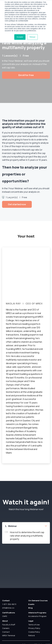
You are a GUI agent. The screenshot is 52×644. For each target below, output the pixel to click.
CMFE (5, 616)
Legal (31, 621)
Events (31, 604)
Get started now (17, 204)
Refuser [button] (32, 37)
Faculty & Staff (9, 625)
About (5, 621)
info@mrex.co (8, 608)
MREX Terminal (9, 635)
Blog (30, 608)
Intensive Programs (37, 613)
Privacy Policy (34, 628)
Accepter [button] (20, 37)
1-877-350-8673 (9, 604)
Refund (31, 635)
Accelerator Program (37, 616)
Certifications (9, 613)
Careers (6, 628)
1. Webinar (11, 526)
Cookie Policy (34, 632)
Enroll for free (26, 75)
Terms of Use (34, 625)
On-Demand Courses (38, 601)
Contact (6, 601)
